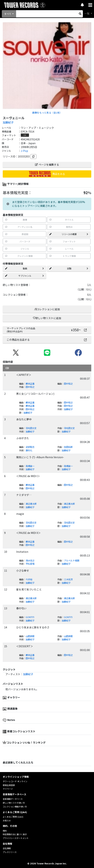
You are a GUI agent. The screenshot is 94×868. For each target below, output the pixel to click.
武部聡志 (30, 447)
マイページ (8, 789)
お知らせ (7, 820)
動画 (25, 268)
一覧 (87, 13)
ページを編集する (47, 165)
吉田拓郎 (68, 447)
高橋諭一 (30, 466)
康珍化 (29, 450)
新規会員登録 (9, 785)
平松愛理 (30, 564)
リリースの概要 (69, 234)
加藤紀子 (8, 122)
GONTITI (30, 617)
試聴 (69, 268)
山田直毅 (30, 636)
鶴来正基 (30, 384)
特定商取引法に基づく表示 (15, 834)
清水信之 (30, 561)
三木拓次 (68, 579)
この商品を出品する (47, 340)
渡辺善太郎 (31, 504)
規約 (5, 831)
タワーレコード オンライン (15, 781)
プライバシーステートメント (16, 838)
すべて (8, 14)
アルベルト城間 (72, 561)
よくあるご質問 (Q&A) (13, 817)
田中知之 (68, 384)
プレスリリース (10, 852)
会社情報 (7, 848)
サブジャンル (25, 276)
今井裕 (29, 579)
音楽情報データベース (13, 799)
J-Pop (24, 151)
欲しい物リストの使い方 (14, 803)
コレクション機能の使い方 (15, 807)
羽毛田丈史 (31, 428)
